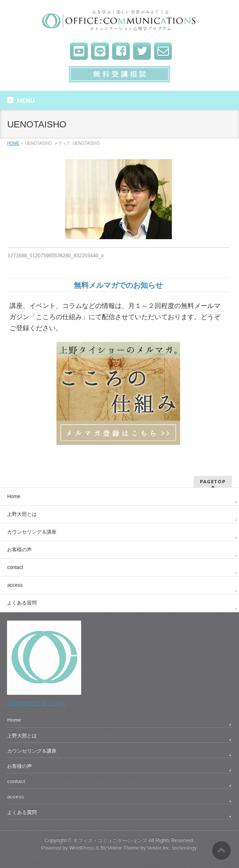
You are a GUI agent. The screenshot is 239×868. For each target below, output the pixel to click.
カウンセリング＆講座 (32, 532)
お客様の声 (19, 550)
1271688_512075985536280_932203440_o (56, 256)
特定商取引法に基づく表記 (37, 703)
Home (14, 496)
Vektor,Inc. (159, 848)
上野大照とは (22, 514)
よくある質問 (22, 603)
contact (15, 567)
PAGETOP (213, 481)
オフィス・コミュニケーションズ (110, 840)
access (15, 585)
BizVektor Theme (120, 848)
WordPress (82, 848)
